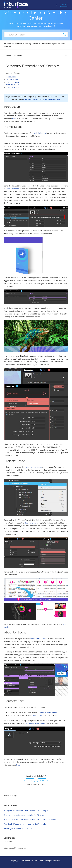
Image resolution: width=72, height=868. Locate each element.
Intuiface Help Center (13, 44)
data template (30, 523)
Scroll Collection (39, 133)
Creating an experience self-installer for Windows (24, 815)
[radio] (30, 780)
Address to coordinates (48, 712)
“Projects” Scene (13, 82)
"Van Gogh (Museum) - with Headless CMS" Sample (25, 824)
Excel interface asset (33, 467)
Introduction (11, 77)
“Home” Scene (12, 79)
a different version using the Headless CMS (42, 99)
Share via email (39, 715)
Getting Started (31, 44)
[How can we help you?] (36, 35)
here (14, 119)
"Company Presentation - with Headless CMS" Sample (26, 811)
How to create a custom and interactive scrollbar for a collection (30, 819)
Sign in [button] (64, 5)
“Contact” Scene (12, 87)
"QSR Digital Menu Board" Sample (18, 828)
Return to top (10, 796)
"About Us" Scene (13, 85)
